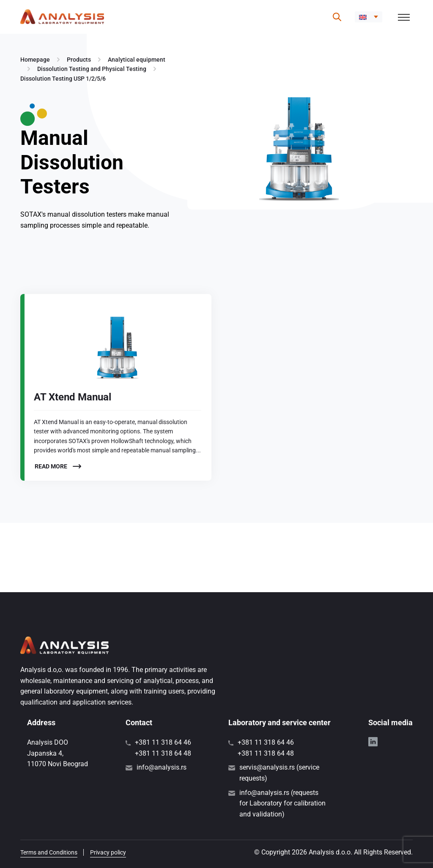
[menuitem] (369, 17)
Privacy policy (108, 852)
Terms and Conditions (49, 852)
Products (79, 60)
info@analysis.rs (162, 767)
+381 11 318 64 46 (163, 742)
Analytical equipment (137, 60)
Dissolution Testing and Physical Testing (92, 69)
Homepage (35, 60)
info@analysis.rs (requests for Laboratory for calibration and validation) (282, 803)
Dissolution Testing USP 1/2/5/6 (63, 79)
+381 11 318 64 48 (163, 753)
